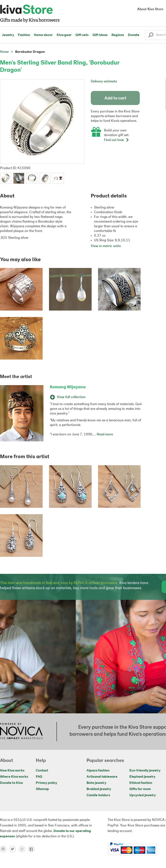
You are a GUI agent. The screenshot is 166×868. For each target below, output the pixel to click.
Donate (134, 35)
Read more (105, 435)
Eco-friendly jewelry (145, 771)
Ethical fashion (141, 783)
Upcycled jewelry (143, 795)
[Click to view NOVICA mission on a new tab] (21, 731)
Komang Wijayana (68, 387)
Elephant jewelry (142, 777)
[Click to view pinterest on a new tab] (5, 849)
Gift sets (82, 35)
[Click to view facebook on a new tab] (32, 849)
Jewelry (8, 35)
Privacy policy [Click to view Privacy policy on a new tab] (46, 783)
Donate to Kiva (11, 783)
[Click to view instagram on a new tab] (23, 849)
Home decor (43, 35)
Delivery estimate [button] (104, 82)
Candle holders (98, 795)
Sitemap (42, 789)
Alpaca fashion (98, 771)
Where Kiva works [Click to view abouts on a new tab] (14, 777)
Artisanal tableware (102, 777)
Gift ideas (100, 35)
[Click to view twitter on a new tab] (14, 849)
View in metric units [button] (106, 246)
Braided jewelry (99, 789)
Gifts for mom (140, 789)
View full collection (68, 397)
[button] (151, 36)
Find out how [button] (117, 140)
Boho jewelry (96, 783)
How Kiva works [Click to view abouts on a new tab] (12, 771)
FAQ (39, 777)
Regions (118, 35)
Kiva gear (64, 35)
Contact (42, 771)
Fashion (24, 35)
